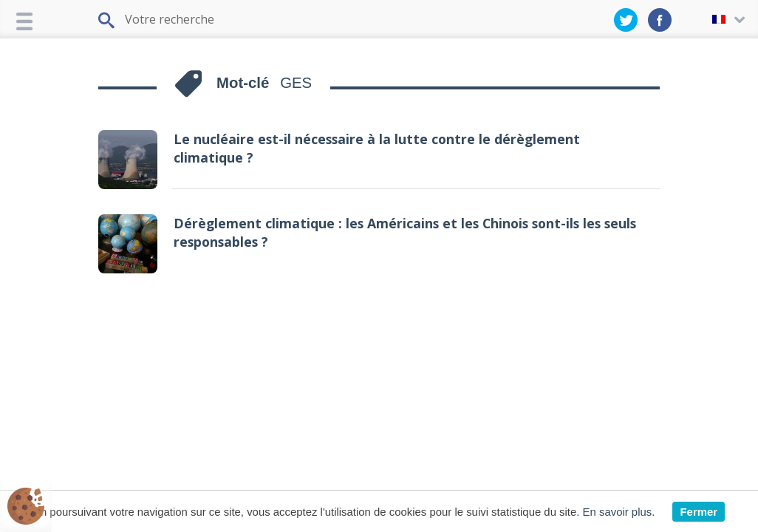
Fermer (699, 512)
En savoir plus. (619, 512)
